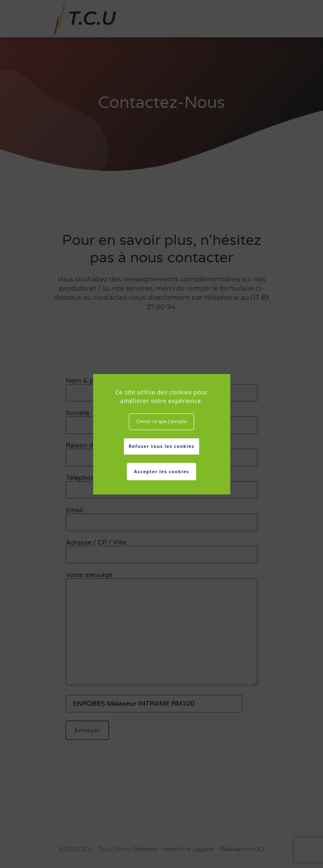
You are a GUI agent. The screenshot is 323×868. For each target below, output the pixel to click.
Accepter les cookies (161, 471)
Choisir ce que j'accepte (161, 421)
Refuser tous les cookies (161, 446)
